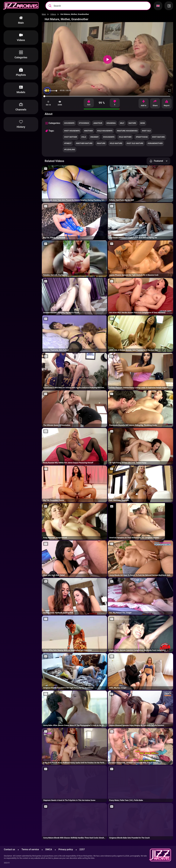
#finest (68, 143)
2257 (82, 849)
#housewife (109, 137)
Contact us (9, 849)
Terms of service (30, 849)
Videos (53, 14)
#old (84, 137)
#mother (88, 131)
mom (143, 123)
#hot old (146, 131)
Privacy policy (66, 849)
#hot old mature (135, 143)
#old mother (125, 137)
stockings (84, 123)
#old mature (116, 143)
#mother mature (84, 143)
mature (132, 123)
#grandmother (155, 143)
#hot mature (158, 137)
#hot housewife (72, 131)
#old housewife (105, 131)
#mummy (94, 137)
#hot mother (71, 137)
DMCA (49, 849)
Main (44, 14)
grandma (111, 123)
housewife (69, 123)
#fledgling (70, 150)
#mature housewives (127, 131)
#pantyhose (142, 137)
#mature (101, 143)
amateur (98, 123)
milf (122, 123)
